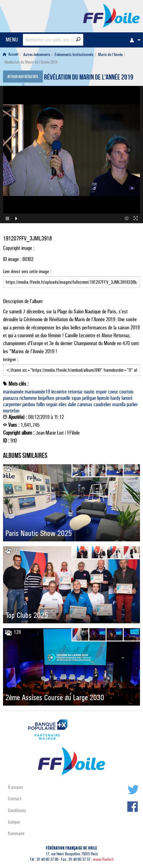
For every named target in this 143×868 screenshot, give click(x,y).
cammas (85, 404)
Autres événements (37, 55)
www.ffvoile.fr (103, 859)
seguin (52, 404)
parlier (132, 404)
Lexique (14, 822)
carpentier (12, 404)
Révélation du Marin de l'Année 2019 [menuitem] (31, 62)
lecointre (59, 392)
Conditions (17, 810)
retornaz (75, 392)
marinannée (13, 392)
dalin (72, 404)
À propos (15, 787)
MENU (12, 39)
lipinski (103, 398)
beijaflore (46, 398)
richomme (28, 398)
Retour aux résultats (23, 77)
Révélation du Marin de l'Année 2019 (89, 78)
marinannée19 (37, 392)
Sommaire (16, 833)
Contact (15, 799)
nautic (89, 392)
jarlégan (89, 398)
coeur (113, 392)
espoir (101, 392)
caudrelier (102, 404)
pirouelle (63, 398)
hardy (115, 398)
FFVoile (111, 15)
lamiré (127, 398)
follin (40, 404)
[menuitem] (134, 40)
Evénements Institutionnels (74, 55)
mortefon (11, 411)
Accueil (11, 55)
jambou (29, 404)
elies (63, 404)
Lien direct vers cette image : (71, 278)
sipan (76, 398)
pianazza (11, 398)
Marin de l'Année (110, 55)
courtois (126, 392)
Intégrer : (71, 366)
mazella (119, 404)
